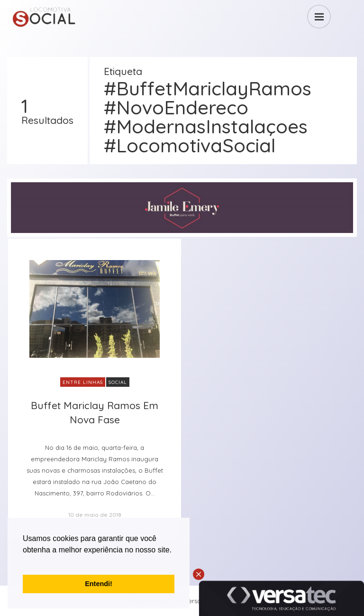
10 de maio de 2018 (95, 515)
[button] (24, 562)
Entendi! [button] (99, 584)
